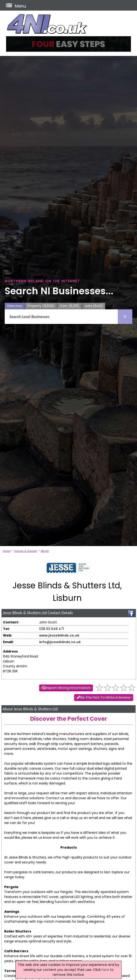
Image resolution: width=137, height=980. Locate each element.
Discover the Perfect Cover (69, 719)
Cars (70, 306)
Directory (15, 306)
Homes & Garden (26, 551)
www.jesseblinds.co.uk (59, 635)
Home (7, 551)
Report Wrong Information (68, 688)
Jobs (94, 306)
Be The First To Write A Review (105, 697)
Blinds (45, 551)
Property (41, 306)
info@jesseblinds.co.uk (60, 642)
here (105, 970)
